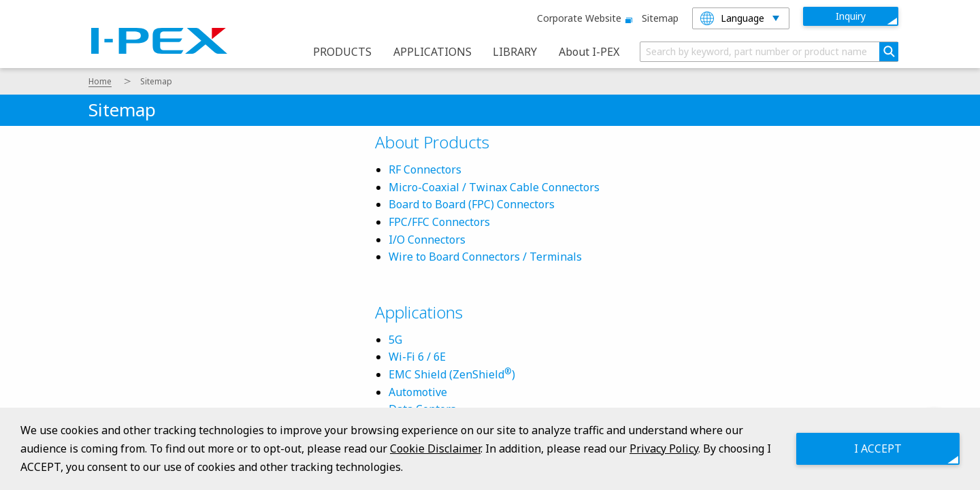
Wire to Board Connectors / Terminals (485, 257)
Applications (419, 312)
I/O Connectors (427, 240)
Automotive (418, 392)
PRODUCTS (342, 52)
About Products (432, 142)
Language (732, 18)
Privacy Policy (664, 448)
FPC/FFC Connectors (439, 222)
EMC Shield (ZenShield (446, 374)
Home (100, 81)
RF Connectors (425, 169)
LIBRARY (515, 52)
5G (395, 340)
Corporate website (583, 18)
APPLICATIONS (432, 52)
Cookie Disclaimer (435, 448)
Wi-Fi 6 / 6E (417, 357)
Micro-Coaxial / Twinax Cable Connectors (494, 187)
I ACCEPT (878, 448)
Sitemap (660, 18)
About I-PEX (589, 52)
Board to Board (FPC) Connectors (472, 204)
